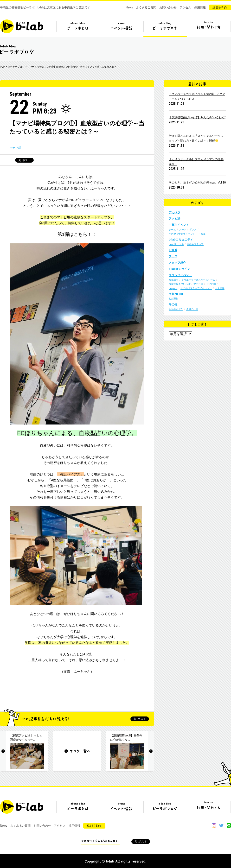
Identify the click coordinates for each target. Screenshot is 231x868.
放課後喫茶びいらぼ (180, 284)
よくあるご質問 (146, 7)
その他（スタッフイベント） (196, 288)
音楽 (203, 234)
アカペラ (174, 212)
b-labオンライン (179, 269)
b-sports (173, 288)
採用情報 (200, 7)
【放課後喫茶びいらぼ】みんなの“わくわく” (197, 117)
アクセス (185, 7)
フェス (173, 256)
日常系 (173, 250)
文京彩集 (173, 299)
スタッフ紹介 (177, 263)
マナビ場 (15, 148)
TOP (2, 67)
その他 (173, 304)
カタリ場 (220, 288)
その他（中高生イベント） (183, 234)
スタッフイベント (180, 275)
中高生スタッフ (195, 244)
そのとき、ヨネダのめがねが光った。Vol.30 (197, 183)
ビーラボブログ (165, 28)
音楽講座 (173, 280)
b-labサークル (176, 244)
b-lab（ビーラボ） (22, 26)
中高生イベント (179, 225)
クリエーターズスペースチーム (198, 280)
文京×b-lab (176, 294)
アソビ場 (174, 219)
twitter (221, 825)
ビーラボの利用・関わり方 (209, 28)
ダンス (193, 230)
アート (183, 230)
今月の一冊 (192, 309)
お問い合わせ (168, 7)
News (129, 7)
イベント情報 (122, 28)
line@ (229, 825)
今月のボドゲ (176, 309)
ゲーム (172, 230)
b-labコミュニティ (181, 240)
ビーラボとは (78, 28)
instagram (214, 825)
